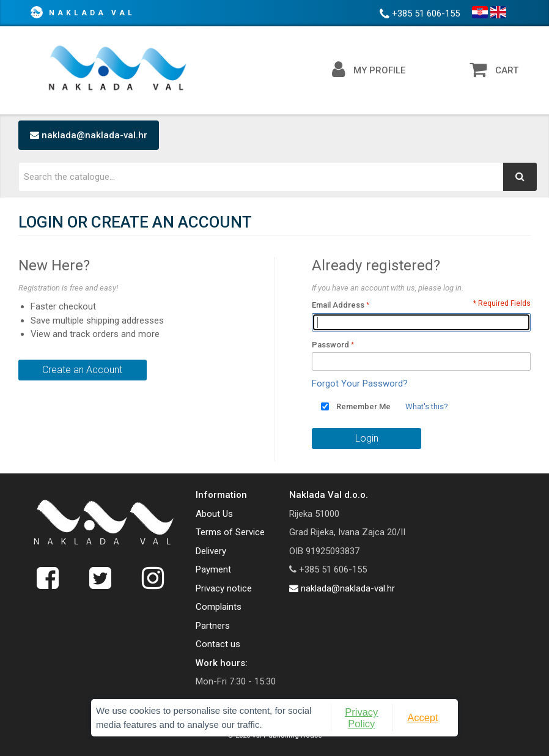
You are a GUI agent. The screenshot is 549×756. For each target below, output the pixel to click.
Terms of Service (230, 532)
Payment (213, 569)
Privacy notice (224, 588)
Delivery (211, 551)
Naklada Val (92, 13)
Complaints (219, 607)
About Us (214, 514)
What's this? (427, 406)
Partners (213, 626)
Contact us (218, 644)
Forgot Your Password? (360, 384)
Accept (422, 717)
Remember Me (363, 406)
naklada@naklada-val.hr (89, 135)
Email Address (338, 305)
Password (330, 345)
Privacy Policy (361, 717)
